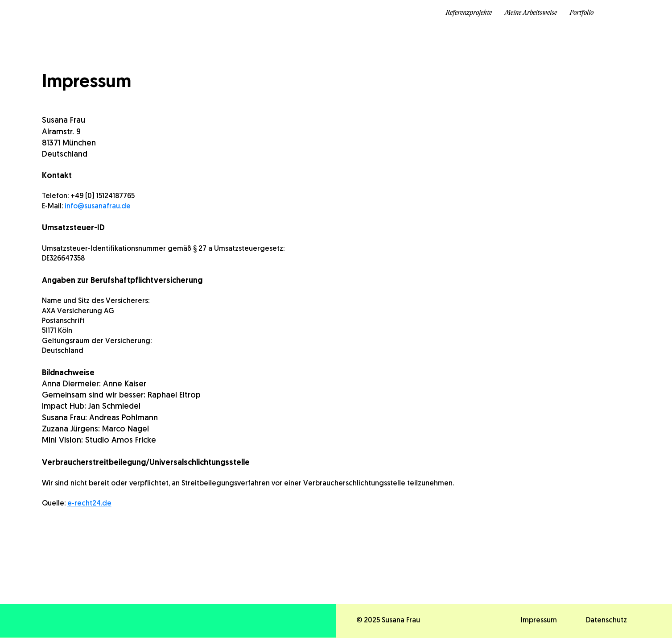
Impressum (539, 621)
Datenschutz (606, 621)
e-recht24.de (89, 504)
